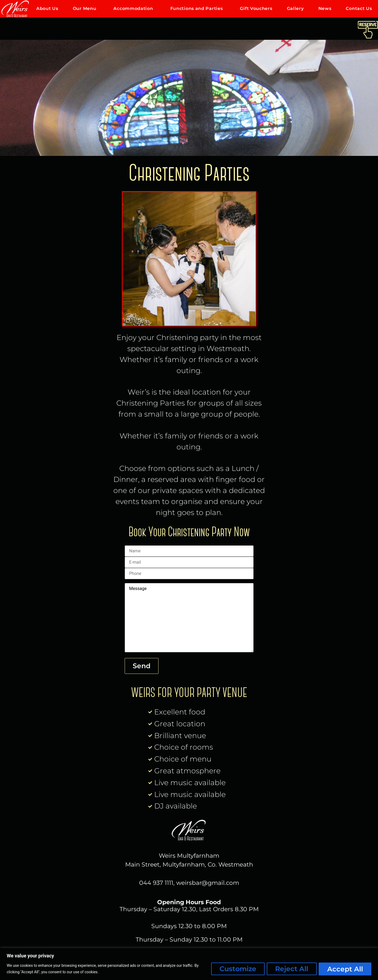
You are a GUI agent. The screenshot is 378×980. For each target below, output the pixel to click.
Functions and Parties (198, 9)
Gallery (295, 8)
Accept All (345, 969)
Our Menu (86, 9)
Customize (237, 969)
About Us (47, 8)
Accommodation (134, 9)
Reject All (291, 969)
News (325, 8)
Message (189, 619)
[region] (189, 964)
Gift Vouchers (256, 8)
